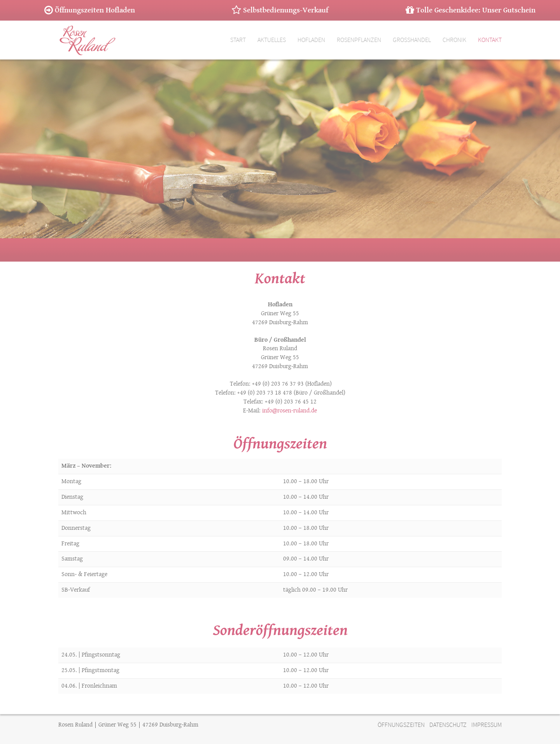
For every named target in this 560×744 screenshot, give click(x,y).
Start (238, 40)
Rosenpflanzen (359, 40)
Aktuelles (272, 40)
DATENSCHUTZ (448, 725)
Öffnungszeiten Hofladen (90, 10)
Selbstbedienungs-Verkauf (280, 10)
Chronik (454, 40)
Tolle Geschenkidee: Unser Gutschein (471, 10)
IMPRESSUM (486, 725)
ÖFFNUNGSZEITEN (401, 725)
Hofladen (311, 40)
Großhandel (412, 40)
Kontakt (490, 40)
